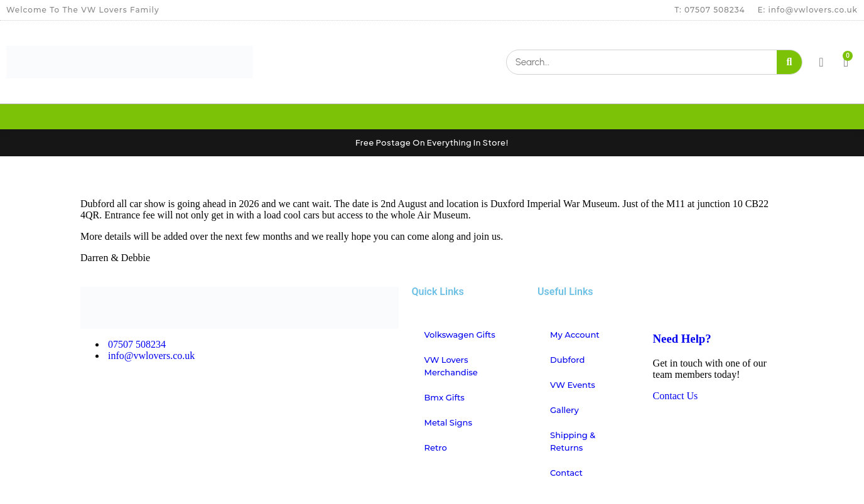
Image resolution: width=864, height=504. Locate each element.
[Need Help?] (669, 303)
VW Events (573, 385)
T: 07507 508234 (710, 10)
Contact (566, 473)
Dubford (567, 360)
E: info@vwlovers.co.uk (808, 10)
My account (575, 335)
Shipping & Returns (573, 441)
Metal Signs (448, 422)
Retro (435, 448)
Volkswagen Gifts (459, 335)
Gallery (564, 410)
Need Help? (682, 339)
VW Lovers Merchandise (451, 366)
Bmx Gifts (444, 397)
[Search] (789, 62)
